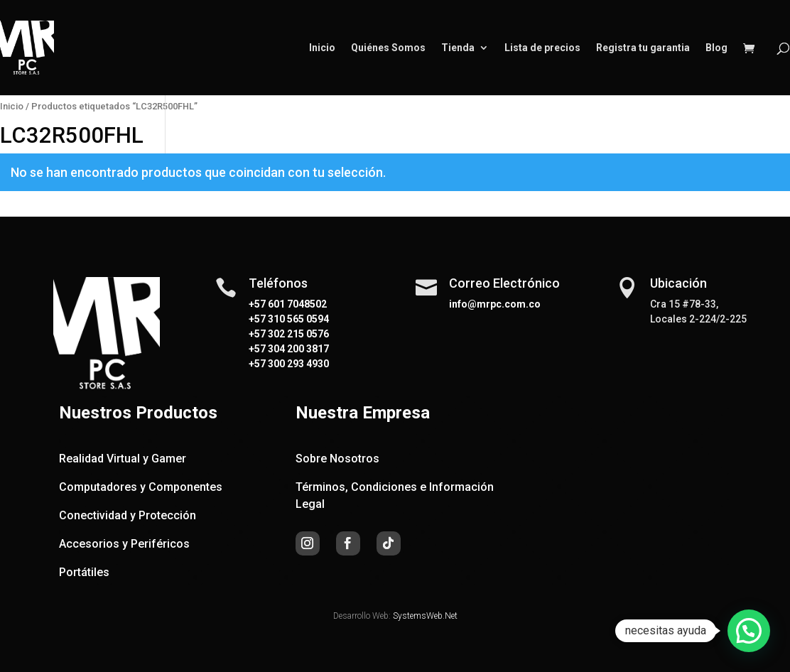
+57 (257, 319)
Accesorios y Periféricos (124, 544)
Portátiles (84, 572)
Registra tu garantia (643, 48)
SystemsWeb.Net (425, 616)
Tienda (458, 48)
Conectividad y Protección (128, 515)
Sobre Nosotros (337, 459)
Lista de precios (542, 48)
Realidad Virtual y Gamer (123, 459)
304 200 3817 (297, 349)
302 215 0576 (297, 334)
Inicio (322, 48)
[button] (749, 631)
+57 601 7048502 (288, 304)
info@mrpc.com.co (495, 304)
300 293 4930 (297, 364)
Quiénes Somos (388, 48)
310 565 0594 (297, 319)
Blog (716, 48)
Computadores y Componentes (141, 487)
